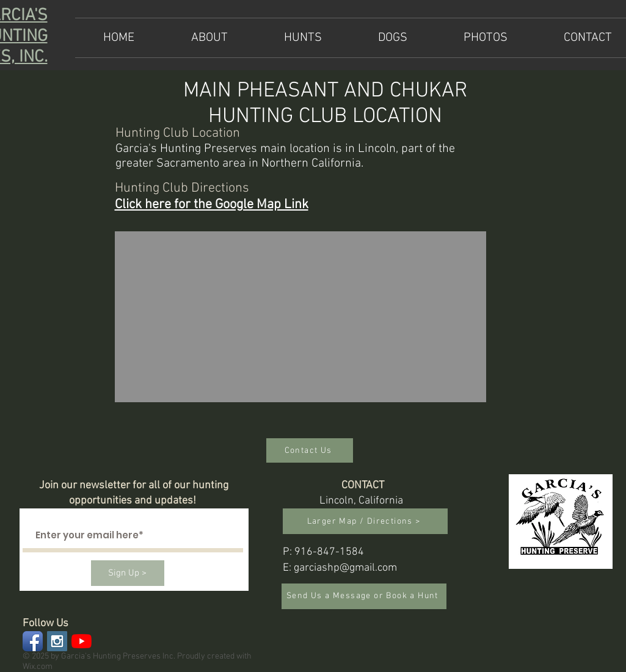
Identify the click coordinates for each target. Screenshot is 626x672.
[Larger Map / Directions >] (365, 521)
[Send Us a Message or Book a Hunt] (364, 596)
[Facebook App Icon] (33, 641)
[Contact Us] (310, 450)
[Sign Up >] (128, 573)
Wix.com (38, 667)
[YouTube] (82, 641)
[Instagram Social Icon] (57, 641)
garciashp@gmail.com (345, 568)
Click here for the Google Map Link (212, 205)
